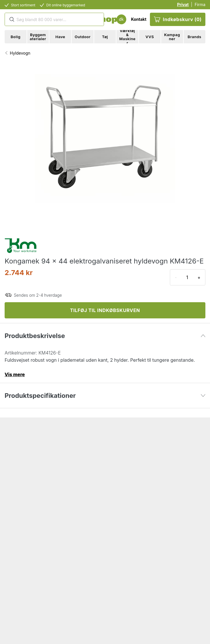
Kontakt (139, 19)
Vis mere (15, 374)
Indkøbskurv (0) (178, 19)
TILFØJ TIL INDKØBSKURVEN (105, 310)
